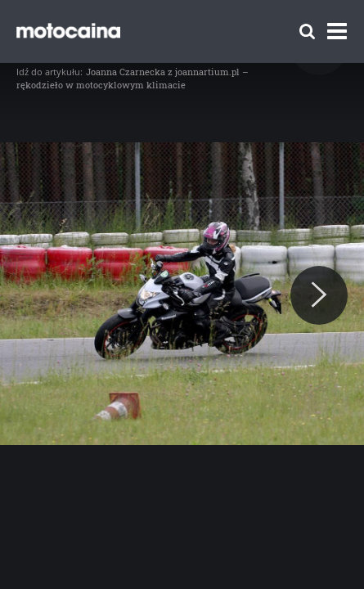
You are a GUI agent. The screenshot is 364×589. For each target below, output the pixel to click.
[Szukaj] (307, 31)
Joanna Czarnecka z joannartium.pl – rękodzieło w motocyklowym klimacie (133, 78)
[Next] (319, 295)
